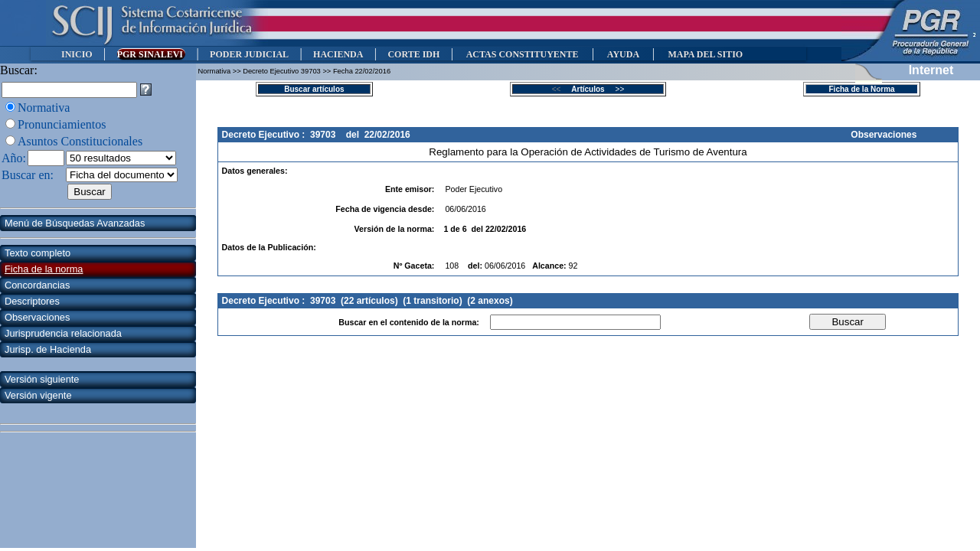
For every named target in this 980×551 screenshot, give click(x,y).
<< (561, 89)
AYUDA (623, 54)
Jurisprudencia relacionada (63, 333)
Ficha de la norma (44, 269)
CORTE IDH (413, 54)
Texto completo (38, 253)
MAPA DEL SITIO (705, 54)
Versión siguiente (42, 379)
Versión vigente (38, 395)
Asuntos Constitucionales (80, 141)
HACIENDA (338, 54)
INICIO (77, 54)
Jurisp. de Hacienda (48, 349)
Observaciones (37, 317)
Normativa (44, 108)
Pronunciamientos (62, 124)
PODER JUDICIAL (249, 54)
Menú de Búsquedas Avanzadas (75, 223)
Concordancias (37, 285)
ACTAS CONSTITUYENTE (522, 54)
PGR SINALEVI (151, 54)
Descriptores (32, 301)
